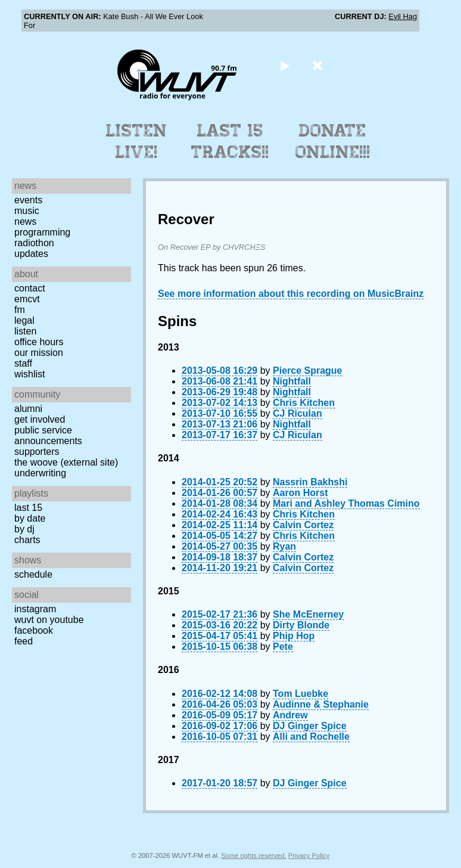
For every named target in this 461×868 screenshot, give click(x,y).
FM (20, 310)
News (25, 221)
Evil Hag (403, 16)
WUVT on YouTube (49, 620)
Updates (31, 254)
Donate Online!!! (333, 141)
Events (28, 200)
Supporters (37, 452)
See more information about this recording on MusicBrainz (291, 294)
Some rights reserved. (253, 855)
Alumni (28, 409)
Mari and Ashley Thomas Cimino (346, 503)
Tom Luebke (300, 694)
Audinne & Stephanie (321, 704)
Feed (24, 641)
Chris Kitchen (304, 403)
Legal (24, 320)
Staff (23, 363)
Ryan (284, 546)
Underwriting (40, 473)
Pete (283, 647)
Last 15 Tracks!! (230, 141)
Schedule (33, 574)
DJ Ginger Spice (310, 726)
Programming (42, 232)
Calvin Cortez (303, 525)
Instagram (35, 609)
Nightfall (292, 381)
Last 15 (28, 508)
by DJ (24, 529)
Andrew (290, 715)
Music (27, 211)
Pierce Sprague (308, 371)
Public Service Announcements (48, 435)
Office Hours (39, 342)
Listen (25, 331)
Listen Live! (137, 141)
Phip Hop (294, 636)
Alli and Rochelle (311, 737)
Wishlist (30, 374)
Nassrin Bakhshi (310, 482)
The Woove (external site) (66, 462)
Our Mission (39, 353)
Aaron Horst (300, 493)
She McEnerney (308, 614)
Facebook (34, 630)
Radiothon (34, 243)
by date (30, 518)
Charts (27, 540)
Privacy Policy (309, 855)
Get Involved (40, 419)
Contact (30, 288)
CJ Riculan (298, 413)
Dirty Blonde (301, 625)
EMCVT (27, 299)
